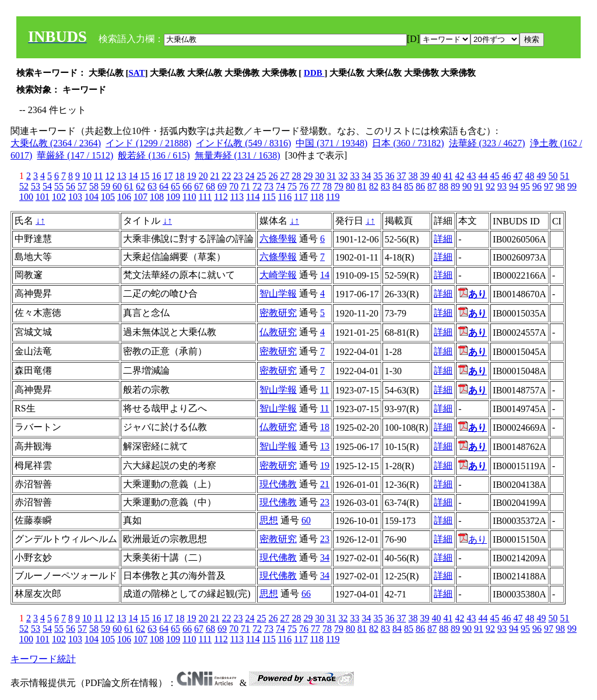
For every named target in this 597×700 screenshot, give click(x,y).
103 (75, 197)
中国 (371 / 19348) (331, 143)
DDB (314, 73)
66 (187, 186)
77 (315, 186)
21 (215, 176)
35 (378, 176)
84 (397, 186)
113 (237, 197)
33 (354, 176)
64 (164, 186)
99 (572, 186)
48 (529, 176)
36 (389, 176)
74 (280, 186)
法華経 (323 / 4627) (487, 143)
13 (121, 176)
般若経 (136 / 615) (154, 155)
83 (385, 186)
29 (308, 176)
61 (129, 186)
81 (362, 186)
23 (238, 176)
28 (296, 176)
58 (94, 186)
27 (285, 176)
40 (436, 176)
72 (257, 186)
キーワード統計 (43, 659)
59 (106, 186)
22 (226, 176)
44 (483, 176)
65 (175, 186)
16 (156, 176)
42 (459, 176)
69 (222, 186)
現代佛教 (278, 484)
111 (205, 197)
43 (471, 176)
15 (145, 176)
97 (549, 186)
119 (333, 197)
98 (560, 186)
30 (319, 176)
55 (59, 186)
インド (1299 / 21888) (148, 143)
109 (173, 197)
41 (448, 176)
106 (124, 197)
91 (479, 186)
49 (541, 176)
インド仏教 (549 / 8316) (243, 143)
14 (133, 176)
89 (455, 186)
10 (87, 176)
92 (490, 186)
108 (157, 197)
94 (514, 186)
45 (494, 176)
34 (366, 176)
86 (420, 186)
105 (108, 197)
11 (98, 176)
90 (467, 186)
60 (117, 186)
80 (350, 186)
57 (82, 186)
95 (525, 186)
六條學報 (278, 239)
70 (234, 186)
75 (292, 186)
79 (339, 186)
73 (269, 186)
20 (203, 176)
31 (331, 176)
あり (473, 539)
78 (327, 186)
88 (444, 186)
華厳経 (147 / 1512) (75, 155)
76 (304, 186)
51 (564, 176)
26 (273, 176)
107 (141, 197)
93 (502, 186)
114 (253, 197)
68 (210, 186)
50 (553, 176)
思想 (269, 520)
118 (317, 197)
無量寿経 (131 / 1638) (238, 155)
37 (401, 176)
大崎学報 (278, 275)
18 (180, 176)
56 (71, 186)
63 (152, 186)
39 (424, 176)
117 (301, 197)
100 (26, 197)
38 (413, 176)
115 (268, 197)
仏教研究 (278, 332)
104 (92, 197)
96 (537, 186)
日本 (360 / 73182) (408, 143)
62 (141, 186)
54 (47, 186)
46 (506, 176)
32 (343, 176)
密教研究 (278, 313)
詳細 (443, 239)
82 (374, 186)
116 (285, 197)
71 (245, 186)
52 (24, 186)
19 (191, 176)
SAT (137, 73)
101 (43, 197)
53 (36, 186)
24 (250, 176)
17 (168, 176)
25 (261, 176)
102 (59, 197)
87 (432, 186)
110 (189, 197)
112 (221, 197)
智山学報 (278, 293)
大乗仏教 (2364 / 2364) (56, 143)
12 (110, 176)
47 (518, 176)
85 (409, 186)
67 (199, 186)
